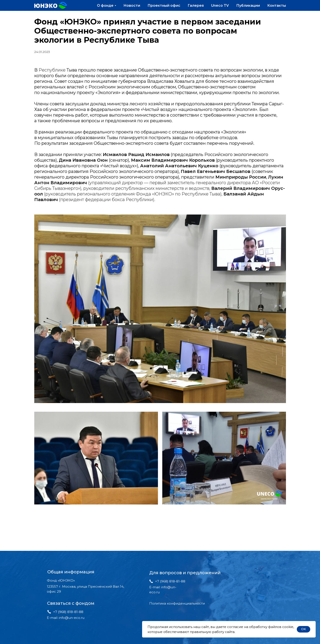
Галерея (196, 6)
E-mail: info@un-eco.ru (66, 618)
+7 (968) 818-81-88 (68, 612)
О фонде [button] (105, 6)
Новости (132, 6)
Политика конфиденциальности (177, 603)
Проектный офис (164, 6)
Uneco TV (220, 6)
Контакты (277, 6)
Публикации (248, 6)
